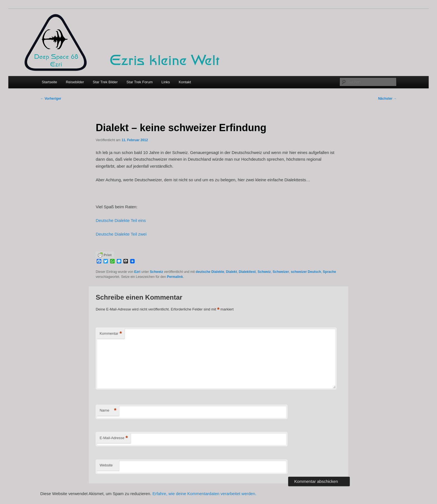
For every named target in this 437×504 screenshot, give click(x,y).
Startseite (49, 82)
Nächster (388, 99)
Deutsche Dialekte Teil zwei (121, 234)
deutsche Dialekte (210, 272)
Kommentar (111, 334)
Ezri (137, 272)
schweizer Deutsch (306, 272)
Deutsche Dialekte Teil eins (121, 220)
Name (108, 411)
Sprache (329, 272)
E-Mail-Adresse (114, 438)
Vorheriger (51, 99)
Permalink (175, 277)
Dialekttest (247, 272)
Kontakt (185, 82)
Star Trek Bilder (105, 82)
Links (166, 82)
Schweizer (281, 272)
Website (106, 465)
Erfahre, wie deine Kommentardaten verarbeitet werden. (204, 494)
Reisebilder (75, 82)
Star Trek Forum (140, 82)
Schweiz (156, 272)
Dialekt (231, 272)
